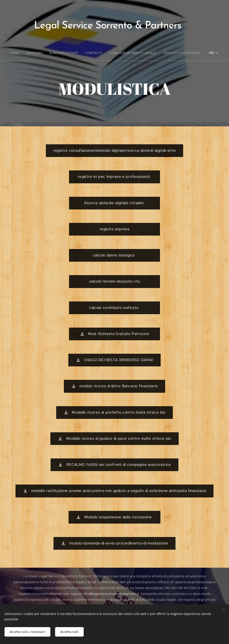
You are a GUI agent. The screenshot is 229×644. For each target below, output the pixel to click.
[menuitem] (16, 53)
